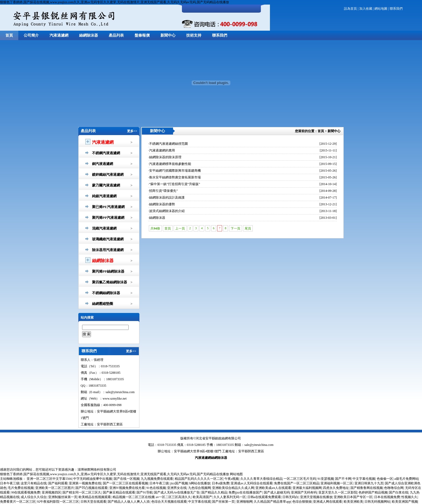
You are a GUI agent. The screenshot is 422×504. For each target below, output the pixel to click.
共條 (155, 228)
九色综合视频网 (199, 488)
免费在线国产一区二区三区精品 (297, 483)
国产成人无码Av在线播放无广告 (177, 492)
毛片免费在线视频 (21, 488)
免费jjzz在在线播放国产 (245, 492)
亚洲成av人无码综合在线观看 (252, 483)
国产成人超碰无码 (277, 492)
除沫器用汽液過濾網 (108, 250)
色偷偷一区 (385, 479)
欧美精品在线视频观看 (95, 497)
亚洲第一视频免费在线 (85, 483)
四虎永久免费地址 (336, 488)
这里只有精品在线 (34, 483)
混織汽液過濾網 (104, 228)
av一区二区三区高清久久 (173, 497)
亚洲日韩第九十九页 (369, 483)
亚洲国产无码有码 (304, 492)
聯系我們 (396, 9)
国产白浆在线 (399, 492)
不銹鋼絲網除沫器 (106, 293)
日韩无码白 (290, 497)
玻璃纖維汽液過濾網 (108, 239)
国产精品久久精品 (214, 492)
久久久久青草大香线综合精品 (261, 479)
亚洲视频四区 (51, 492)
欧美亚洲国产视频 (405, 502)
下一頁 (235, 228)
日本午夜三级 (10, 483)
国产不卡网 (343, 479)
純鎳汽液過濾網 (104, 196)
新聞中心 (168, 35)
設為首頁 (350, 9)
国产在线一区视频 (126, 479)
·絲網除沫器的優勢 (162, 204)
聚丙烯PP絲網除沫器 (108, 271)
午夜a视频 (232, 479)
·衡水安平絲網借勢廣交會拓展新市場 (175, 177)
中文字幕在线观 (199, 502)
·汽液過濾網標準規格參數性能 (170, 164)
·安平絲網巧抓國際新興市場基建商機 (175, 171)
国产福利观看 (58, 483)
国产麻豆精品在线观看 (119, 492)
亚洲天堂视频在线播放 (316, 497)
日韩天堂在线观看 (93, 502)
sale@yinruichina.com (259, 445)
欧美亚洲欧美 (353, 502)
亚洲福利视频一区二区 (337, 483)
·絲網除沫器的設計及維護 (166, 198)
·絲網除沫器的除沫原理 (165, 157)
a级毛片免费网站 (406, 479)
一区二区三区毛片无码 (300, 479)
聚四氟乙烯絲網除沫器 (110, 282)
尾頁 (248, 228)
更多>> (132, 131)
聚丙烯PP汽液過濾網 (108, 218)
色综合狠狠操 (302, 502)
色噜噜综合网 (394, 488)
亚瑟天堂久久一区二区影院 (338, 492)
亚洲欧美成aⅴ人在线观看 (273, 488)
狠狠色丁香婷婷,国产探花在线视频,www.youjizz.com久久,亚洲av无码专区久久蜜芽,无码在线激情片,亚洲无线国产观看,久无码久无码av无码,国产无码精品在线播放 (115, 2)
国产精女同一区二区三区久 (82, 492)
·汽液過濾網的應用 (162, 150)
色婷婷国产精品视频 (373, 492)
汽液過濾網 (59, 35)
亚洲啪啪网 (244, 502)
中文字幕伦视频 (364, 479)
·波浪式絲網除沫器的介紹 (166, 211)
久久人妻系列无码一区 (230, 497)
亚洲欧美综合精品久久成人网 (233, 488)
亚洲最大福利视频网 (307, 488)
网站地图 (236, 474)
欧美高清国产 (202, 497)
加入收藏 (366, 9)
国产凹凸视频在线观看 (92, 488)
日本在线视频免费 (387, 497)
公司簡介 (31, 35)
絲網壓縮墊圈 (103, 304)
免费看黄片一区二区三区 (18, 502)
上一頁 (180, 228)
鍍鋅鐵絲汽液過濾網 (108, 175)
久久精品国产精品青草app (272, 502)
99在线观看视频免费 (26, 492)
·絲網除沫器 (157, 218)
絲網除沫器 (89, 35)
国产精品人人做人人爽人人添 (129, 502)
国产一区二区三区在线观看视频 (125, 483)
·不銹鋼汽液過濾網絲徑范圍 (168, 144)
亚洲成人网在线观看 (328, 502)
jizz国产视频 (179, 483)
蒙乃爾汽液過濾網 (106, 185)
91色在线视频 (156, 488)
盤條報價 (142, 35)
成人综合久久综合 (34, 497)
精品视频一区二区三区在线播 (133, 497)
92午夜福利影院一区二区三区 (58, 502)
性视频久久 (409, 497)
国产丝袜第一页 (223, 502)
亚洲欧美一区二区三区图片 (55, 488)
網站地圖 (381, 9)
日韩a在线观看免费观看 (264, 497)
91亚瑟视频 (326, 479)
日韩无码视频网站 (377, 502)
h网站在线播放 (200, 483)
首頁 (9, 35)
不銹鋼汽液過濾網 (106, 153)
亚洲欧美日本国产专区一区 (353, 497)
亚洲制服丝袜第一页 (63, 497)
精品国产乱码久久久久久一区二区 (199, 479)
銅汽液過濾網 (103, 164)
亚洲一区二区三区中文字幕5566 (49, 479)
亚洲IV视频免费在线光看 (127, 488)
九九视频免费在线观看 (157, 479)
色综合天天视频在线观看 (169, 502)
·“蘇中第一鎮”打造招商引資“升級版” (174, 184)
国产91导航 (145, 492)
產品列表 (116, 35)
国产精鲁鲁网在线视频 (367, 488)
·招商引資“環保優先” (163, 191)
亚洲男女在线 (177, 488)
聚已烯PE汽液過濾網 (108, 207)
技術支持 (194, 35)
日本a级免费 (221, 483)
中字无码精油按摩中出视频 (93, 479)
